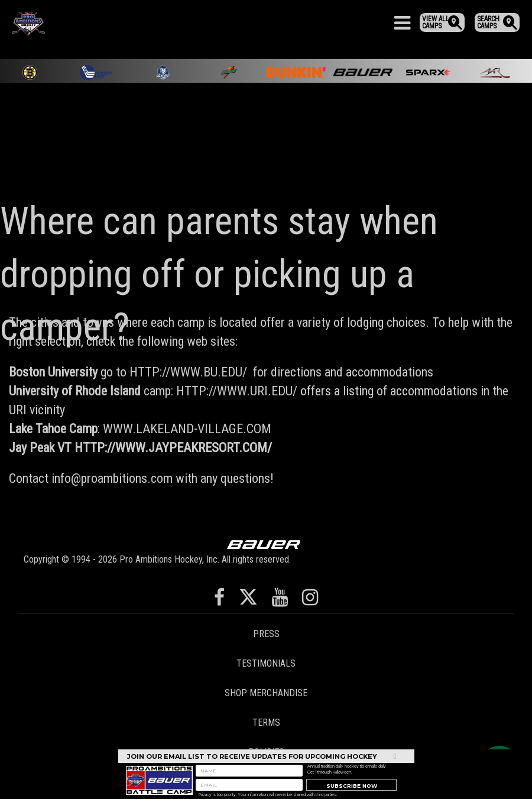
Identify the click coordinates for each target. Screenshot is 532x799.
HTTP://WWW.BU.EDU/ (188, 372)
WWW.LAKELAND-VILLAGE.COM (187, 429)
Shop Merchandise (266, 693)
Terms (266, 722)
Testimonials (266, 663)
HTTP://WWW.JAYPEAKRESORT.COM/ (173, 448)
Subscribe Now (352, 788)
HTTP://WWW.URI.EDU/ (237, 391)
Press (266, 634)
